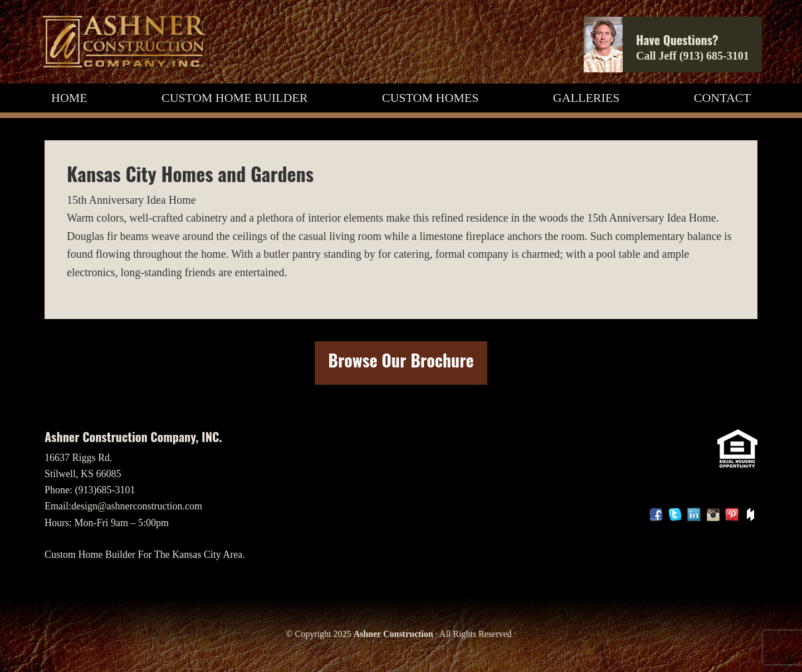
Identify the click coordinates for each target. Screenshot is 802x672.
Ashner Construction (393, 634)
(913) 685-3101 (714, 56)
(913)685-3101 (105, 490)
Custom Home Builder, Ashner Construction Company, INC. (124, 42)
